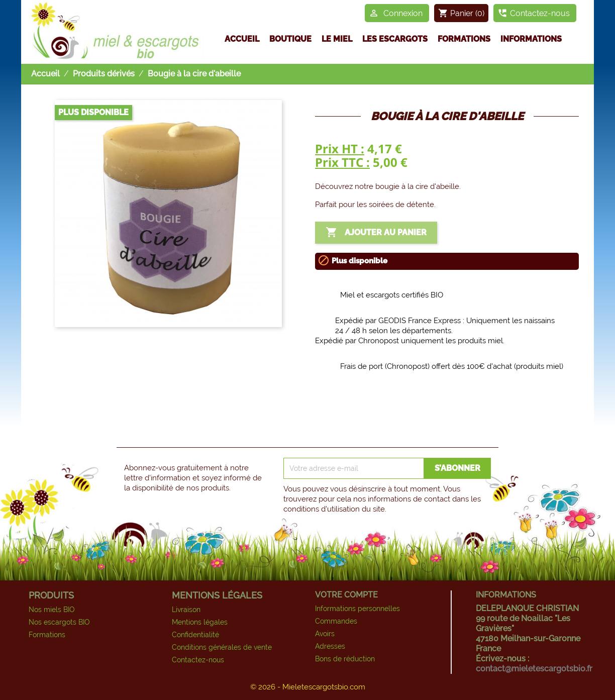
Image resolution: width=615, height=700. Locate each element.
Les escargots (395, 39)
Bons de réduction (345, 659)
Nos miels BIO (52, 610)
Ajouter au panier (376, 233)
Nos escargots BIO (59, 622)
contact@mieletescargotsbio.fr (534, 669)
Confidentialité (195, 635)
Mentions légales (200, 622)
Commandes (336, 621)
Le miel (337, 39)
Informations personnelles (357, 609)
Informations (531, 39)
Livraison (186, 610)
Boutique (290, 39)
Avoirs (325, 634)
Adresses (330, 646)
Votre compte (346, 595)
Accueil (242, 39)
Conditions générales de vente (222, 647)
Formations (464, 39)
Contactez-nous (198, 660)
